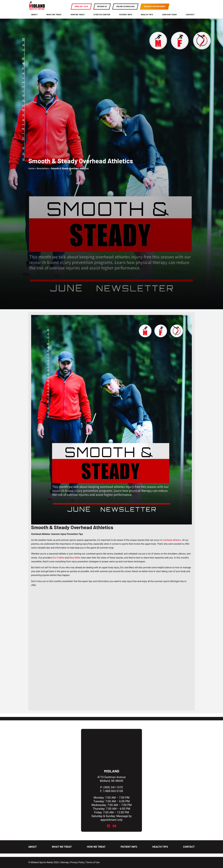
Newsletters (43, 172)
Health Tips (147, 18)
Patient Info (126, 18)
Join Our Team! (169, 18)
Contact (190, 18)
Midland (112, 771)
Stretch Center (102, 18)
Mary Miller (75, 561)
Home (31, 172)
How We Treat (78, 18)
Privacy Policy (77, 862)
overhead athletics (172, 543)
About (34, 18)
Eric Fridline (59, 561)
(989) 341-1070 (113, 787)
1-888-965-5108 (113, 791)
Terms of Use (93, 862)
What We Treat (54, 18)
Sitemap (64, 862)
